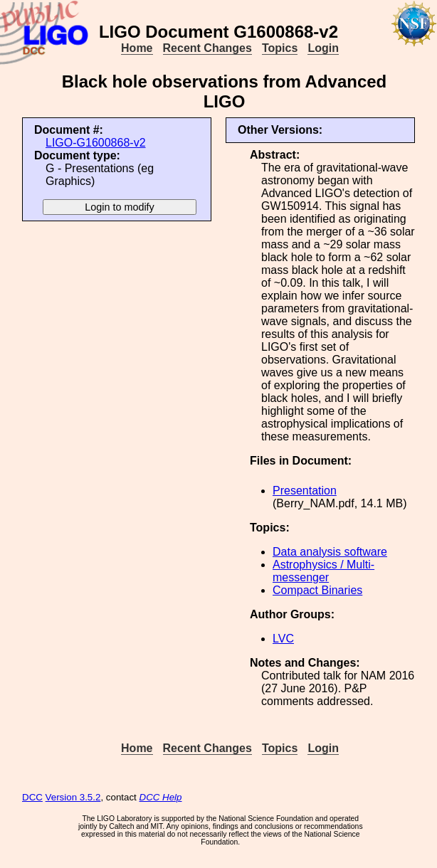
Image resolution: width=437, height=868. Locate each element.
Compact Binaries (317, 590)
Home (137, 48)
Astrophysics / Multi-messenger (323, 571)
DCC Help (161, 797)
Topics (280, 48)
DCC (32, 797)
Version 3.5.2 (73, 797)
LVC (283, 639)
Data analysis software (330, 552)
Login (323, 48)
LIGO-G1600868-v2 (96, 143)
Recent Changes (207, 48)
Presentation (305, 491)
